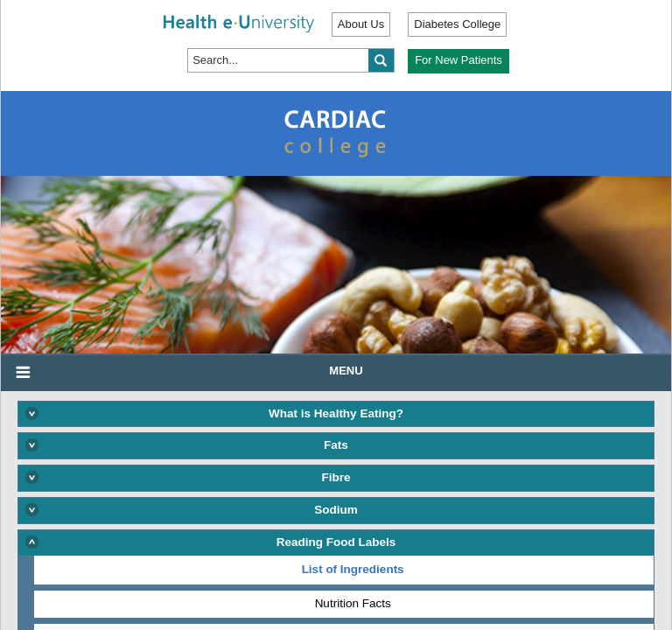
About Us (361, 24)
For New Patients (458, 60)
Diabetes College (457, 24)
